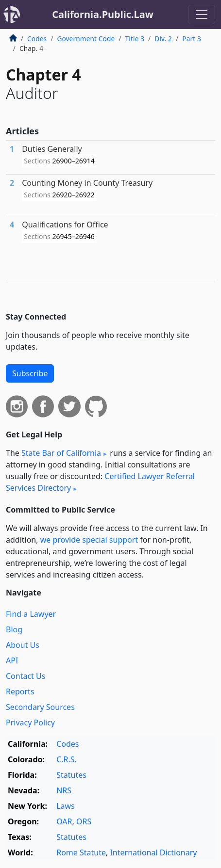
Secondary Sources (40, 707)
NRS (64, 790)
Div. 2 (163, 39)
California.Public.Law (103, 14)
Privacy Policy (30, 723)
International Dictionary (153, 852)
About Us (23, 645)
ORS (84, 821)
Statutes (71, 775)
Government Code (86, 39)
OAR (64, 821)
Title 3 (135, 39)
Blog (14, 629)
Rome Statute (81, 852)
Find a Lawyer (31, 614)
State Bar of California (61, 453)
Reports (20, 691)
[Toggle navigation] (202, 15)
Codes (37, 39)
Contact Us (25, 676)
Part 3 (192, 39)
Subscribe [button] (30, 373)
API (12, 660)
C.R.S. (67, 759)
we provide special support (89, 540)
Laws (66, 806)
